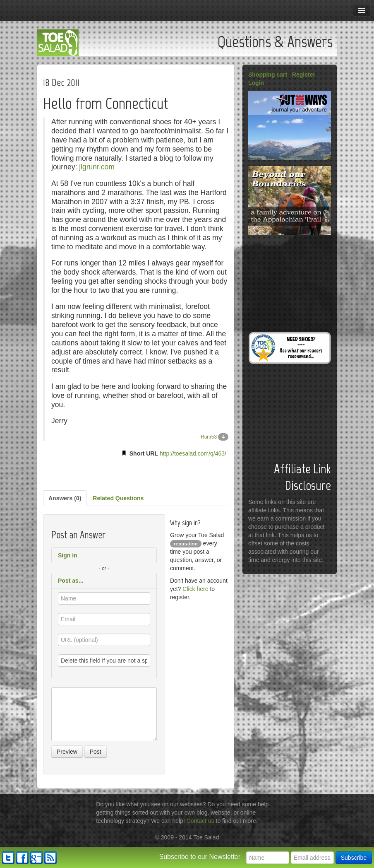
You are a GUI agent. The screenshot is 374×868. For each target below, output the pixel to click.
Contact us (200, 821)
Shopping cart (268, 75)
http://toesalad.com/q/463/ (193, 453)
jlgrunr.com (97, 167)
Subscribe (354, 858)
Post (96, 752)
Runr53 (209, 437)
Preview (67, 752)
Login (256, 83)
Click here (195, 589)
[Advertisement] (136, 472)
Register (304, 75)
